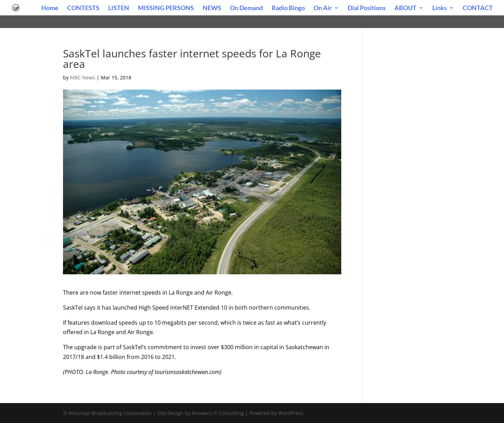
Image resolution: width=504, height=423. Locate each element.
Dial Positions (367, 8)
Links (440, 8)
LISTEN (119, 8)
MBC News (83, 77)
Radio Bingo (288, 8)
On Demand (246, 8)
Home (50, 8)
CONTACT (478, 8)
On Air (323, 8)
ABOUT (405, 8)
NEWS (212, 8)
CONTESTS (83, 8)
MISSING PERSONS (166, 8)
